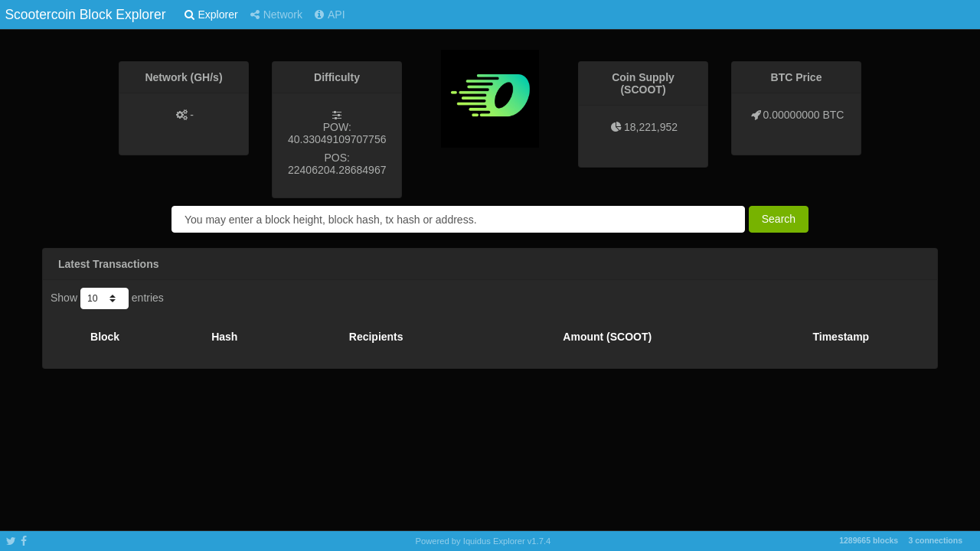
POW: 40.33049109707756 (337, 133)
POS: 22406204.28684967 (337, 164)
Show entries (107, 298)
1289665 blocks (869, 540)
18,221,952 (651, 127)
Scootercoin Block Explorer (85, 15)
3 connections (935, 540)
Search (779, 219)
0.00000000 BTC (804, 115)
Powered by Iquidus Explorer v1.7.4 (483, 541)
